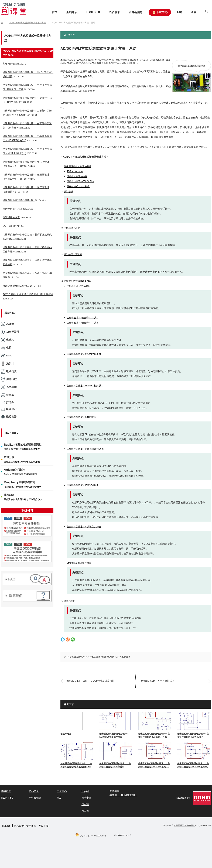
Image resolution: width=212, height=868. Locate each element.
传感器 (7, 395)
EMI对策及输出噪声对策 (79, 563)
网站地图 (44, 826)
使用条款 (31, 826)
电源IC (113, 657)
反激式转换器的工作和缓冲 (80, 181)
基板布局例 (70, 601)
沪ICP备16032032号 (123, 835)
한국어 (85, 811)
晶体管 (7, 324)
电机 (6, 348)
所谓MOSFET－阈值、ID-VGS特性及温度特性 (90, 681)
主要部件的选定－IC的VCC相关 (83, 485)
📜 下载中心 (159, 12)
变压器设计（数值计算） (79, 286)
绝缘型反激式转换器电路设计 (79, 281)
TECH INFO (92, 12)
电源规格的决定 (72, 228)
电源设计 (105, 657)
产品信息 (114, 12)
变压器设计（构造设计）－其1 (82, 318)
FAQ (179, 12)
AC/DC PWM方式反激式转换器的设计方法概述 (28, 294)
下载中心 (62, 791)
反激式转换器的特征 (77, 176)
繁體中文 (86, 798)
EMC (7, 356)
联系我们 (7, 826)
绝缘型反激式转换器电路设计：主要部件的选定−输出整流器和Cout (76, 765)
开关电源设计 (124, 657)
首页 (54, 12)
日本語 (85, 804)
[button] (207, 12)
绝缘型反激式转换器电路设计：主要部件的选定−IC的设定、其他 (154, 735)
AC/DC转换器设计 (91, 657)
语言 (193, 12)
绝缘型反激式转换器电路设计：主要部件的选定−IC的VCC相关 (193, 735)
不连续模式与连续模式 (78, 186)
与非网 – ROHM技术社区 (123, 795)
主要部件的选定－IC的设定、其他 (84, 527)
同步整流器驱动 (75, 657)
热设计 (7, 364)
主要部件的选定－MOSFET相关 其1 (85, 354)
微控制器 (9, 417)
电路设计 (9, 409)
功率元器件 (10, 332)
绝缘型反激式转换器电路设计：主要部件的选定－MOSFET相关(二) (154, 765)
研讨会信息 (135, 12)
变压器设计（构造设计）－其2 (82, 323)
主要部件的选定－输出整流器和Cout (85, 449)
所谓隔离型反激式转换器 (16, 286)
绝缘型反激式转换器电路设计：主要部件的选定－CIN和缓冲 (115, 765)
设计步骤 (69, 192)
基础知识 (71, 12)
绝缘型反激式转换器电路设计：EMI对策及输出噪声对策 (114, 735)
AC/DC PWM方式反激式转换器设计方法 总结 (28, 51)
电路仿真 (9, 371)
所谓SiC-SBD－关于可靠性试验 (158, 681)
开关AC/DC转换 (75, 171)
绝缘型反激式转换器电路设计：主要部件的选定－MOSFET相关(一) (193, 765)
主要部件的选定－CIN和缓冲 (81, 417)
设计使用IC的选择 (73, 254)
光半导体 (9, 387)
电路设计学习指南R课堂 (185, 825)
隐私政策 (19, 826)
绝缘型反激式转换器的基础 (78, 166)
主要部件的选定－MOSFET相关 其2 (85, 386)
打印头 (7, 402)
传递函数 (9, 379)
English (85, 791)
